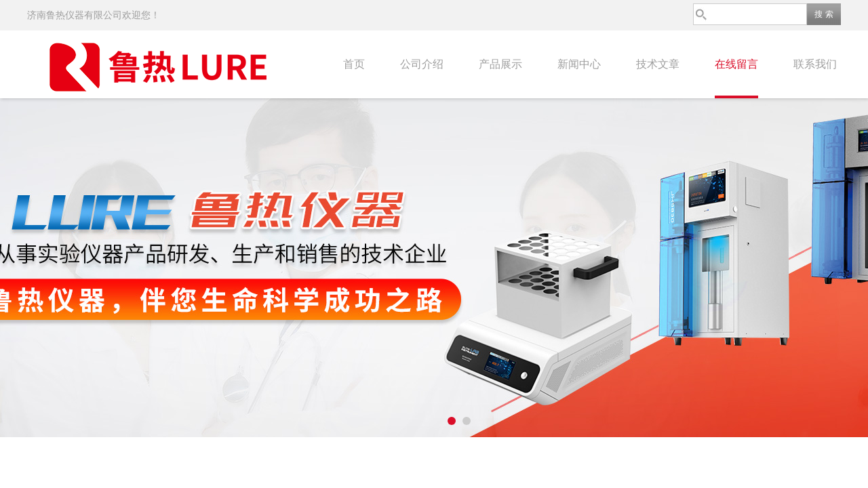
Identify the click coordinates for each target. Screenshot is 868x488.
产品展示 (500, 64)
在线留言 (736, 64)
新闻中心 (579, 64)
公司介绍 (422, 64)
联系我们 (815, 64)
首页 (354, 64)
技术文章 (658, 64)
